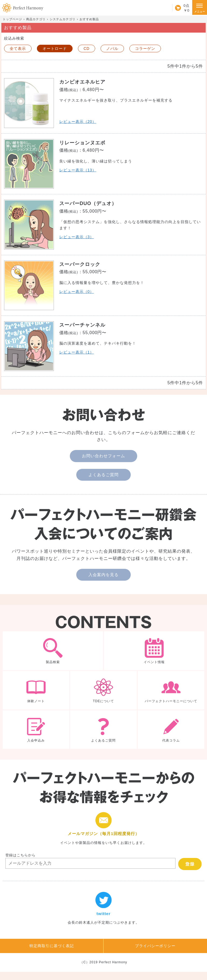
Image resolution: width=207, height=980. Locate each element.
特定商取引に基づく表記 (52, 946)
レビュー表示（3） (77, 237)
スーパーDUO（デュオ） (88, 203)
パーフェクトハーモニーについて (171, 690)
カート (181, 8)
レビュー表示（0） (77, 292)
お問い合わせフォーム (103, 456)
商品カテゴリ (36, 19)
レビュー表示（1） (77, 352)
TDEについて (103, 690)
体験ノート (36, 690)
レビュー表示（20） (78, 122)
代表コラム (171, 730)
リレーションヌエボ (82, 143)
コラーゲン (145, 49)
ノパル (112, 49)
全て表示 (18, 49)
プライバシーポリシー (155, 946)
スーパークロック (80, 264)
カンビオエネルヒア (82, 82)
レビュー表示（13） (78, 170)
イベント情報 (154, 651)
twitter (103, 909)
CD (87, 49)
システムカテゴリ (63, 19)
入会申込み (36, 730)
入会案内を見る (103, 575)
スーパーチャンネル (82, 325)
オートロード (55, 49)
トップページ (12, 19)
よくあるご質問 (103, 475)
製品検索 (53, 651)
